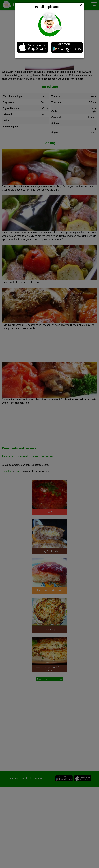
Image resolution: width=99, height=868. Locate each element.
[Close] (81, 5)
